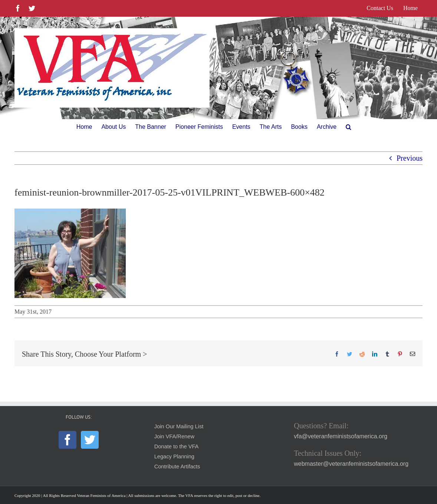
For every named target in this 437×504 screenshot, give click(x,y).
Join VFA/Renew (174, 436)
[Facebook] (68, 440)
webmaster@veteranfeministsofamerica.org (351, 464)
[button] (349, 127)
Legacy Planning (174, 456)
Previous (410, 158)
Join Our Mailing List (179, 426)
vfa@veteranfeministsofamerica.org (341, 436)
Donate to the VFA (177, 446)
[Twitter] (90, 440)
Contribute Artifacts (177, 467)
